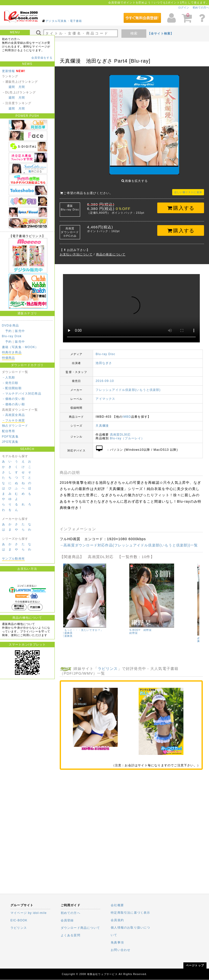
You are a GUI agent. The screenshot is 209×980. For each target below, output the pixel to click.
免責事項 (117, 942)
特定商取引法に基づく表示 (130, 913)
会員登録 (67, 920)
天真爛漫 (102, 422)
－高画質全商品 (13, 415)
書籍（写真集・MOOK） (20, 347)
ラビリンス (108, 665)
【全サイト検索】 (161, 34)
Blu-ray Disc (105, 350)
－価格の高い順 (13, 404)
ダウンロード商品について (80, 928)
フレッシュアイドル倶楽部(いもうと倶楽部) (128, 386)
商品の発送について (111, 251)
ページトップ (195, 965)
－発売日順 (10, 383)
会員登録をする (42, 58)
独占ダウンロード (15, 426)
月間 (22, 87)
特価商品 (9, 358)
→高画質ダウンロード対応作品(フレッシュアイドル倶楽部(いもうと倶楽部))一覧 (129, 541)
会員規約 (117, 920)
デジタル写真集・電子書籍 (64, 21)
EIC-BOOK (19, 920)
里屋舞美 (137, 632)
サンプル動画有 (13, 559)
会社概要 (117, 905)
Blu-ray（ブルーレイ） (127, 435)
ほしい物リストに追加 (188, 188)
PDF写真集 (10, 437)
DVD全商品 (11, 326)
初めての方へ (201, 7)
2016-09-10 (105, 377)
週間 (12, 87)
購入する (181, 204)
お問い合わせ (121, 950)
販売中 (20, 331)
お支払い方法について (76, 251)
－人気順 (9, 377)
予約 (8, 331)
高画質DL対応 (120, 431)
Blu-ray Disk (12, 336)
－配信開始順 (12, 388)
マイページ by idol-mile (29, 913)
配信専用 (9, 431)
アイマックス (105, 395)
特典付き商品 (12, 352)
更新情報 (9, 71)
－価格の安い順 (13, 399)
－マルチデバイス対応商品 (22, 394)
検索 (134, 33)
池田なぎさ (104, 359)
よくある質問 (71, 935)
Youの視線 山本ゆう (77, 626)
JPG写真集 (10, 442)
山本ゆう (69, 629)
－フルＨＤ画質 (13, 420)
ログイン (184, 7)
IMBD (127, 413)
